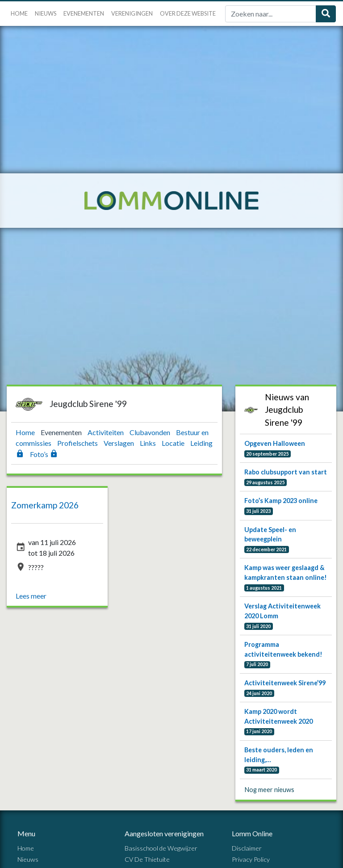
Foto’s (44, 454)
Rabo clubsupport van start (286, 472)
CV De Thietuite (147, 859)
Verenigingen (132, 13)
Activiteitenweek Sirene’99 (285, 683)
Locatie (174, 443)
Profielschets (78, 443)
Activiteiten (106, 432)
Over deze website (188, 13)
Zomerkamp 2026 (45, 505)
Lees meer (31, 596)
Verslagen (119, 443)
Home (19, 13)
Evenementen (84, 13)
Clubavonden (151, 432)
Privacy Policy (251, 859)
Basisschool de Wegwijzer (161, 848)
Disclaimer (247, 848)
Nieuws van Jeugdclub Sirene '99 (287, 410)
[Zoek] (271, 14)
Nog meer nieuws (270, 790)
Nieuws (46, 13)
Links (148, 443)
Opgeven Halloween (275, 443)
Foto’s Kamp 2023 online (281, 501)
